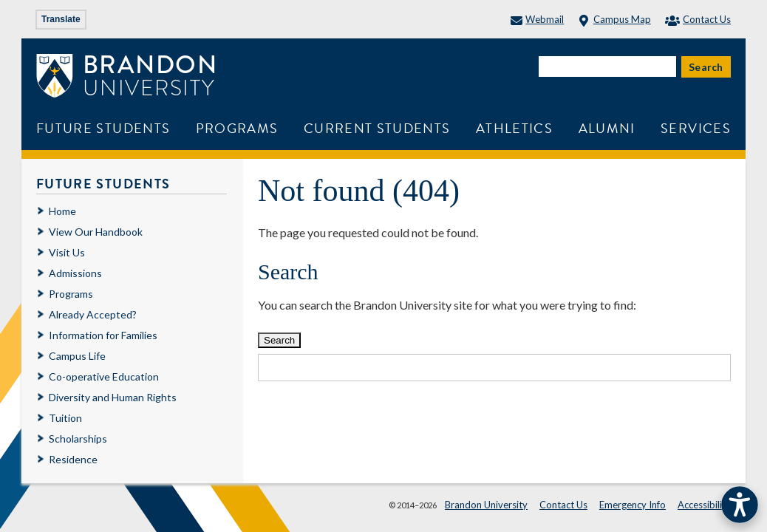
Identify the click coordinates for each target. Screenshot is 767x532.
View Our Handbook (96, 232)
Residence (73, 459)
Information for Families (103, 335)
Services (696, 128)
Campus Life (77, 356)
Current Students (377, 128)
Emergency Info (633, 505)
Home (62, 211)
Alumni (607, 128)
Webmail (537, 19)
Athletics (514, 128)
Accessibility (704, 505)
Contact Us (698, 19)
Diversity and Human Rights (113, 397)
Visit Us (67, 252)
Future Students (103, 128)
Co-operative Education (104, 376)
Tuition (65, 418)
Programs (237, 128)
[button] (740, 505)
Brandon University (486, 505)
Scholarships (78, 439)
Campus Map (614, 19)
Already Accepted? (93, 314)
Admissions (75, 273)
